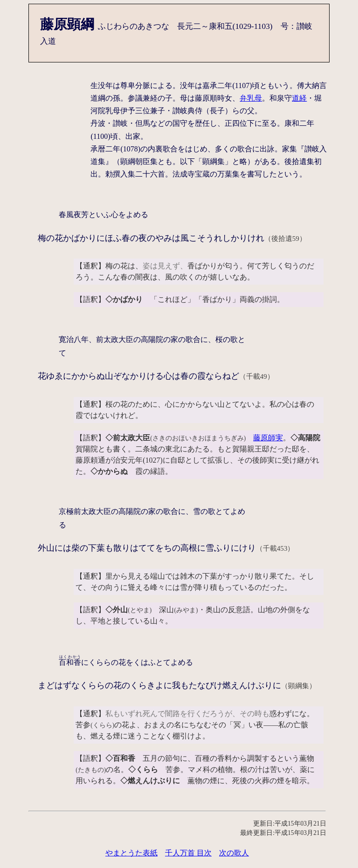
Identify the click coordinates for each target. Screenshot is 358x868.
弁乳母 (251, 98)
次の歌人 (234, 853)
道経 (299, 98)
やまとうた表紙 (131, 853)
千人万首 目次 (188, 853)
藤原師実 (268, 438)
